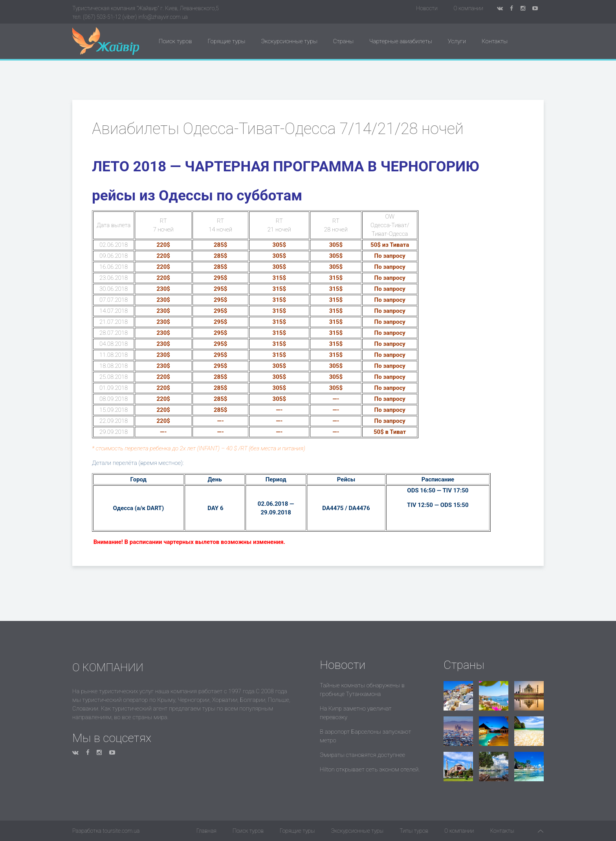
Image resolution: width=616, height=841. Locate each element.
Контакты (495, 41)
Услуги (457, 41)
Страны (343, 41)
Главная (206, 831)
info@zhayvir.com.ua (163, 17)
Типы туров (414, 831)
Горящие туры (227, 41)
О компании (468, 8)
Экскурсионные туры (289, 41)
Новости (427, 8)
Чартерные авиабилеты (401, 41)
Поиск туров (175, 41)
